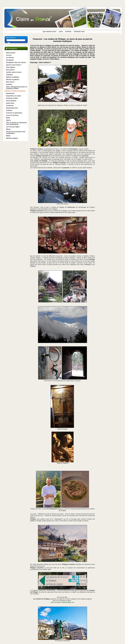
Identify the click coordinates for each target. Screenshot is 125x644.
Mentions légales (12, 138)
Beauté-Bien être (12, 108)
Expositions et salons (14, 96)
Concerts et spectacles (14, 113)
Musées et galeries (13, 80)
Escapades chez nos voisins (16, 62)
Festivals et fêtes (12, 98)
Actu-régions (11, 67)
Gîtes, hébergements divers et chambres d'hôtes (17, 88)
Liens (61, 32)
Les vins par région (13, 127)
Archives (68, 32)
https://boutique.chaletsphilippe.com (63, 602)
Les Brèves (10, 58)
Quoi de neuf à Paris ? (14, 65)
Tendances (10, 106)
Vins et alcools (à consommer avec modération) (16, 123)
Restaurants (10, 93)
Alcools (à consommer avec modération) (16, 133)
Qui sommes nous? (50, 32)
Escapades (10, 60)
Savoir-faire (10, 103)
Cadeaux (9, 110)
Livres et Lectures (12, 115)
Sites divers (10, 82)
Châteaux (9, 75)
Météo (8, 136)
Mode (8, 118)
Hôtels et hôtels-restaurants (16, 91)
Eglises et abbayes (13, 77)
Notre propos (11, 53)
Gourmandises (11, 101)
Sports (8, 120)
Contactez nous (79, 32)
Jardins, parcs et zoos (14, 72)
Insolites (9, 84)
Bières (8, 129)
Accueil (9, 55)
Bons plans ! (10, 70)
